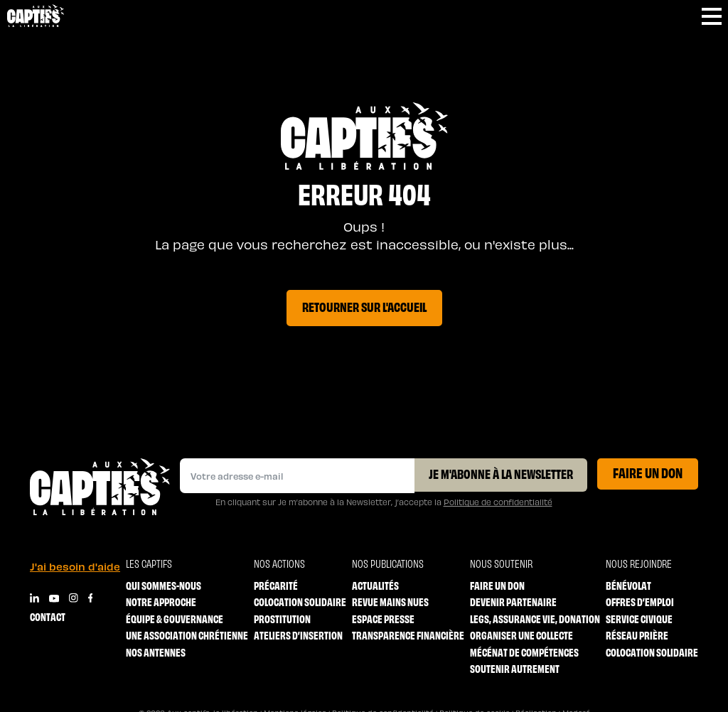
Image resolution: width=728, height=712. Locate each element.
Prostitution (282, 619)
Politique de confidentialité (498, 502)
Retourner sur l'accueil (364, 306)
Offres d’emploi (640, 602)
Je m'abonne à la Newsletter (501, 473)
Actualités (375, 585)
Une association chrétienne (187, 635)
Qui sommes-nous (164, 585)
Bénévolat (628, 585)
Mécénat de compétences (524, 652)
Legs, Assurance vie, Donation (535, 619)
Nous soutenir (501, 563)
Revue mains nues (390, 602)
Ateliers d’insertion (298, 635)
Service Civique (639, 619)
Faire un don (648, 472)
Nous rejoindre (639, 563)
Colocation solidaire (300, 602)
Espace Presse (383, 619)
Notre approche (161, 602)
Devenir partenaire (513, 602)
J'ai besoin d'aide (75, 566)
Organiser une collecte (521, 635)
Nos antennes (156, 652)
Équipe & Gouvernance (175, 619)
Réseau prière (637, 635)
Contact (48, 616)
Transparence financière (408, 635)
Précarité (276, 585)
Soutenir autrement (515, 668)
